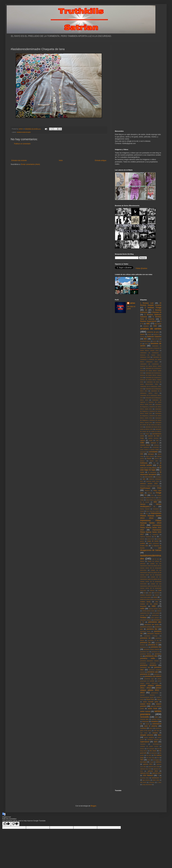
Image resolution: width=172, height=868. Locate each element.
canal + (148, 434)
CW (142, 454)
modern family (145, 602)
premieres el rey (153, 640)
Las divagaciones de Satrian (151, 549)
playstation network (146, 620)
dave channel (150, 456)
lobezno (152, 590)
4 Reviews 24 (156, 312)
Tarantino (143, 744)
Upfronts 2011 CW (146, 769)
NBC (154, 606)
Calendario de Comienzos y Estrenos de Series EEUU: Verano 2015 (151, 375)
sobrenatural (157, 724)
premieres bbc (152, 629)
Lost (160, 590)
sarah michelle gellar (151, 702)
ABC (148, 324)
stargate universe (147, 735)
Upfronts (159, 762)
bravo (146, 344)
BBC (145, 339)
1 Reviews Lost (147, 303)
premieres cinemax (151, 636)
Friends (150, 493)
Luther (150, 593)
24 (146, 310)
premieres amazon (146, 627)
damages (151, 454)
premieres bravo (145, 631)
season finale (145, 704)
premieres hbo (156, 647)
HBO (155, 502)
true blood (144, 762)
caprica (143, 440)
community (156, 447)
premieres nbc (151, 656)
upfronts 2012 (153, 771)
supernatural (145, 742)
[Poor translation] (15, 824)
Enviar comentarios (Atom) (30, 164)
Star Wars (144, 733)
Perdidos (143, 618)
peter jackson (155, 618)
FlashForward (145, 488)
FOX (159, 488)
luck (145, 593)
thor (158, 758)
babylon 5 (156, 334)
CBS (142, 443)
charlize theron (145, 445)
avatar (149, 334)
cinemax (156, 445)
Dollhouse (144, 463)
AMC (155, 326)
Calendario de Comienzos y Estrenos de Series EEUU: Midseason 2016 (151, 359)
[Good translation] (7, 824)
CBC (157, 440)
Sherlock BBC (144, 719)
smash (147, 724)
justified (143, 543)
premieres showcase (148, 663)
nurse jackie (156, 613)
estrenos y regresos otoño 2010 (150, 486)
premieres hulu (145, 652)
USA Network (148, 775)
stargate (155, 733)
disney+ (142, 461)
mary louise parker (146, 597)
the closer (153, 751)
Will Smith (143, 782)
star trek (157, 731)
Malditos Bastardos (146, 595)
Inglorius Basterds (146, 537)
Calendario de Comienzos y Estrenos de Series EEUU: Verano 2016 (151, 380)
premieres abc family (152, 625)
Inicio (61, 160)
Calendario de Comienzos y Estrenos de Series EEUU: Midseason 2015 (151, 355)
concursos (143, 452)
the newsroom (153, 753)
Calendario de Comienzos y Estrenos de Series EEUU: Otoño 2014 (151, 366)
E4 (154, 463)
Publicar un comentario (22, 144)
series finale (153, 708)
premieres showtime (148, 665)
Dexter (149, 458)
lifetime (142, 561)
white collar (156, 780)
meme (155, 597)
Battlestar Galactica (154, 337)
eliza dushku (149, 477)
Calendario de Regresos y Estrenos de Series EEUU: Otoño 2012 (151, 411)
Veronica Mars (145, 778)
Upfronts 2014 (157, 773)
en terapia (158, 477)
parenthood (155, 615)
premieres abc (155, 622)
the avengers (151, 749)
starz (160, 735)
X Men (159, 782)
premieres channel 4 (154, 633)
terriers (142, 749)
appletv (143, 334)
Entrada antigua (101, 160)
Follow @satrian (141, 268)
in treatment (154, 534)
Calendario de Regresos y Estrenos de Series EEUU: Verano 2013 (151, 420)
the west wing (150, 758)
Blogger (93, 806)
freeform (147, 491)
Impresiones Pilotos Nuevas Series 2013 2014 (151, 516)
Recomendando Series (147, 697)
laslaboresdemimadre (24, 132)
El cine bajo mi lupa (151, 469)
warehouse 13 (157, 778)
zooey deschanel (147, 784)
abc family (158, 324)
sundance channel (153, 739)
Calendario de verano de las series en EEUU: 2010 (151, 425)
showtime (155, 721)
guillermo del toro (151, 498)
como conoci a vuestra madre (150, 450)
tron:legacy (156, 760)
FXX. (153, 495)
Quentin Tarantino (148, 695)
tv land (151, 762)
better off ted (155, 339)
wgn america (146, 780)
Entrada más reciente (19, 160)
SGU (157, 717)
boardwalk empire (145, 341)
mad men (157, 593)
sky (141, 724)
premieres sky (145, 667)
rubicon (159, 699)
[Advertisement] (59, 152)
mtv (157, 602)
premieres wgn (149, 679)
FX (146, 495)
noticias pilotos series (148, 611)
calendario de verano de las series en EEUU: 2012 (151, 431)
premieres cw (145, 638)
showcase (145, 721)
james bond (151, 539)
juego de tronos (153, 541)
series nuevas (145, 711)
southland (143, 728)
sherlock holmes (156, 719)
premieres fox (145, 643)
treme (149, 760)
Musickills (143, 606)
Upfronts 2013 (145, 773)
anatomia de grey (153, 332)
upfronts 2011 (148, 764)
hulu (142, 513)
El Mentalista (152, 472)
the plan (149, 755)
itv (155, 537)
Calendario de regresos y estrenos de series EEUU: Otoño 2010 (151, 402)
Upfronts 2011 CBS (154, 767)
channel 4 (154, 443)
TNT (142, 760)
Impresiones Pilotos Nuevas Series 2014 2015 (151, 523)
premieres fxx (144, 647)
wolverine (152, 782)
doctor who (154, 461)
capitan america (153, 438)
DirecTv (157, 459)
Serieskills (145, 717)
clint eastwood (145, 447)
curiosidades (153, 452)
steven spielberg (149, 737)
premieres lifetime (146, 654)
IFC (147, 513)
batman (142, 337)
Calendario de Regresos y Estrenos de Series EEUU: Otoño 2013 (151, 416)
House (142, 511)
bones (155, 341)
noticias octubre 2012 (155, 609)
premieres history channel (151, 649)
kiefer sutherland (154, 543)
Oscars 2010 (144, 615)
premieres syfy (153, 672)
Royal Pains (150, 699)
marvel (157, 595)
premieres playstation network (149, 661)
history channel (145, 509)
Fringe (159, 493)
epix (144, 479)
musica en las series (149, 604)
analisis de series (151, 329)
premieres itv (155, 652)
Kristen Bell (144, 546)
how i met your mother (153, 511)
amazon (146, 326)
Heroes (143, 504)
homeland (156, 509)
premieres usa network (153, 676)
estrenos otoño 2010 (153, 481)
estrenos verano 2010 (149, 483)
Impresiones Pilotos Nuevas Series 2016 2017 (151, 532)
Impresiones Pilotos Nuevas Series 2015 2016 (151, 528)
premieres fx (153, 645)
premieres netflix (148, 658)
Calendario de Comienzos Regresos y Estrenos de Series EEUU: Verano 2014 (151, 348)
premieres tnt (145, 674)
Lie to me (156, 559)
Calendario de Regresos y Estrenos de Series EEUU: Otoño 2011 (151, 407)
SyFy (156, 742)
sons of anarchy (151, 726)
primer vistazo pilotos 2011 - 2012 (151, 687)
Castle (150, 440)
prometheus (155, 693)
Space (151, 728)
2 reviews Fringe (153, 308)
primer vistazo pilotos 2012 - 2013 (151, 690)
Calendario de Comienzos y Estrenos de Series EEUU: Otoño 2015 (151, 371)
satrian (132, 303)
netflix (142, 609)
